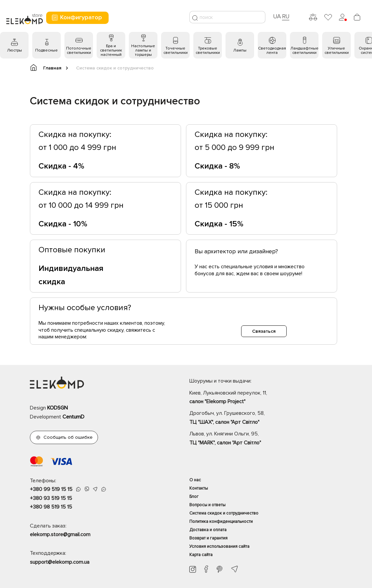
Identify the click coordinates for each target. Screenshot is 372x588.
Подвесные (46, 50)
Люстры (14, 50)
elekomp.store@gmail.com (60, 534)
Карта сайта (201, 555)
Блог (194, 497)
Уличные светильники (337, 51)
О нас (195, 480)
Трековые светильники (208, 51)
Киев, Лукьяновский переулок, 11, (266, 398)
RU (286, 16)
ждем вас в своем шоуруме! (269, 274)
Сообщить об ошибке (68, 437)
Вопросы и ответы (207, 505)
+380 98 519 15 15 (51, 507)
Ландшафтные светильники (304, 51)
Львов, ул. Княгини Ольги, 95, (266, 439)
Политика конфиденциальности (221, 522)
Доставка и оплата (208, 530)
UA (277, 16)
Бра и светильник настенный (111, 50)
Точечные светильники (176, 51)
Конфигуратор (77, 17)
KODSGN (57, 408)
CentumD (73, 417)
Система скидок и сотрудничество (224, 513)
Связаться (264, 331)
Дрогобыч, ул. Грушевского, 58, (266, 418)
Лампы (240, 50)
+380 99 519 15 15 (51, 489)
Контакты (199, 488)
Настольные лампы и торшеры (143, 50)
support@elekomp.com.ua (60, 562)
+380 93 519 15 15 (51, 498)
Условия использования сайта (219, 546)
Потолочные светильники (79, 51)
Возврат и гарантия (208, 538)
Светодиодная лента (272, 51)
